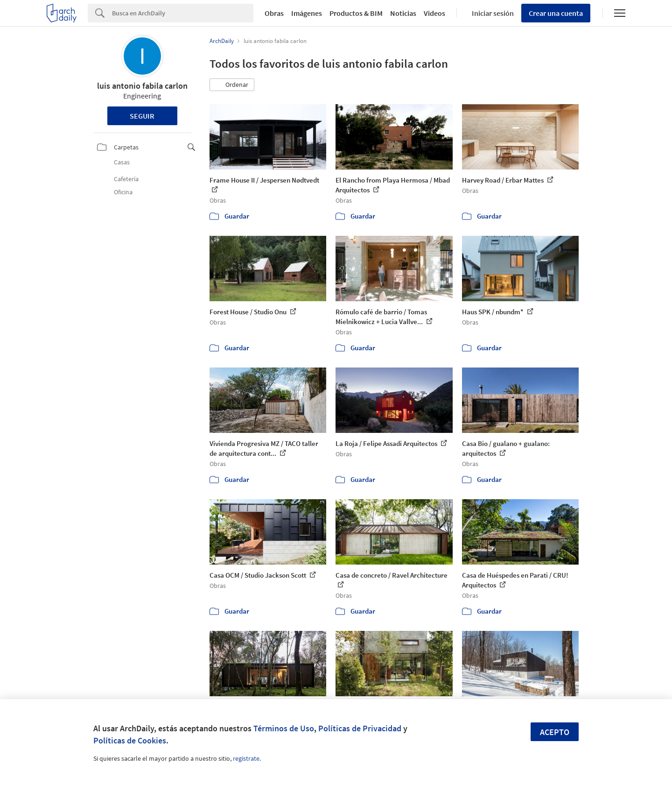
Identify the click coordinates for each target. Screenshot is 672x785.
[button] (232, 85)
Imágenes (307, 13)
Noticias (403, 13)
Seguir (142, 116)
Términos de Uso (284, 728)
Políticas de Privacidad (360, 728)
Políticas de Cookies (130, 740)
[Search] (183, 13)
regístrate (246, 758)
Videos (434, 13)
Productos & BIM (356, 13)
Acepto (555, 732)
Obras (274, 13)
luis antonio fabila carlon (142, 86)
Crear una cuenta (556, 13)
